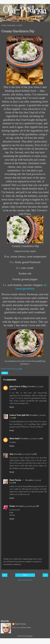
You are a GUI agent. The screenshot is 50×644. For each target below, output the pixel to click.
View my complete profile (22, 627)
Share (5, 373)
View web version (25, 580)
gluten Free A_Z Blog (18, 387)
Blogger (29, 636)
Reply (12, 407)
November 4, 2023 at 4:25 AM (27, 506)
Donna (12, 506)
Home (25, 575)
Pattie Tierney (15, 480)
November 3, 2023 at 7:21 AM (31, 439)
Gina (11, 454)
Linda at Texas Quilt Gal (19, 415)
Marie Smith (14, 439)
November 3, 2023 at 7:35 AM (25, 454)
